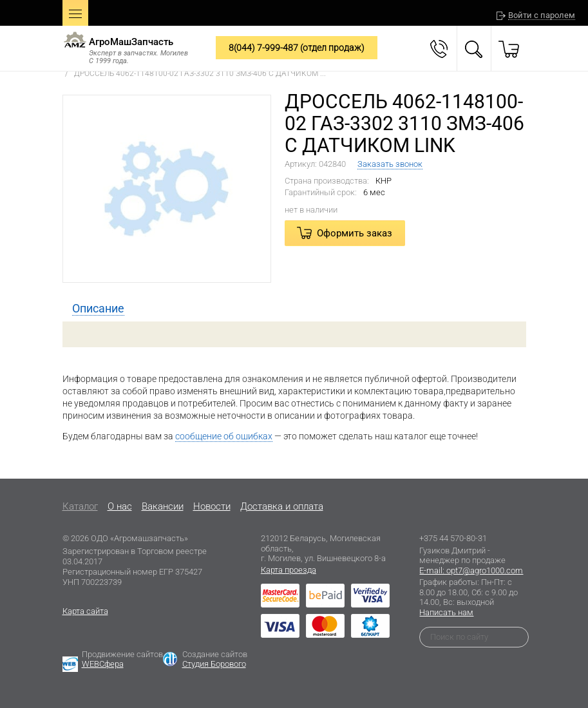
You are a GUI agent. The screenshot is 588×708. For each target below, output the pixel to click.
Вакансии (163, 506)
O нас (120, 506)
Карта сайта (85, 611)
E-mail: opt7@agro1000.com (471, 570)
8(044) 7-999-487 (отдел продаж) (297, 48)
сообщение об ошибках (224, 436)
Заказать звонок (390, 164)
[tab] (98, 309)
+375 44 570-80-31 (453, 538)
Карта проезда (289, 570)
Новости (212, 506)
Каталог (80, 506)
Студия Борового (214, 664)
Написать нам (446, 612)
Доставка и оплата (282, 506)
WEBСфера (103, 664)
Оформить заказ (355, 233)
